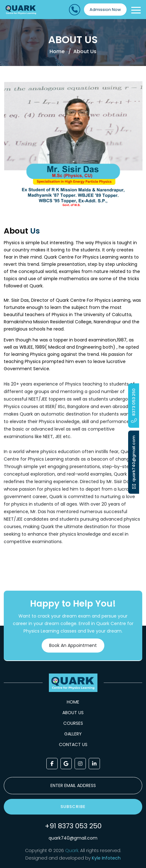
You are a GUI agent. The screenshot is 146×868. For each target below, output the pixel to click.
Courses (73, 723)
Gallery (73, 734)
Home (57, 51)
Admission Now (105, 10)
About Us (73, 713)
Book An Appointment (71, 645)
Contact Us (73, 744)
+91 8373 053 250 (73, 826)
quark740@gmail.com (73, 838)
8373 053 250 (134, 406)
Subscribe (73, 807)
